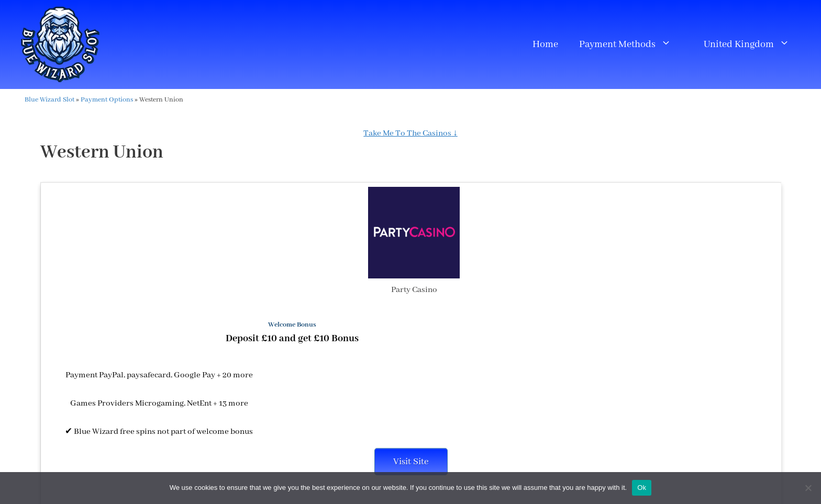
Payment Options (107, 100)
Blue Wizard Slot (49, 100)
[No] (808, 488)
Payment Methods (630, 45)
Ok (642, 488)
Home (545, 44)
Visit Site (411, 462)
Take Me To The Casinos (407, 133)
